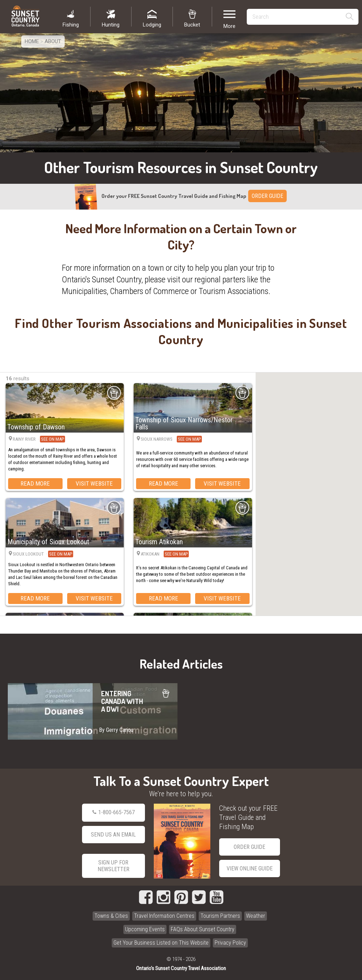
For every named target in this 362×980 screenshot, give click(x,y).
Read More (35, 483)
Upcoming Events (145, 929)
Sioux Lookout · (43, 554)
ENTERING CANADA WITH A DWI (93, 711)
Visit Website (94, 483)
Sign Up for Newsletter (113, 866)
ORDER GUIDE (267, 196)
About (53, 41)
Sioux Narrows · (171, 439)
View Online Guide (250, 868)
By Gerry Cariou (116, 730)
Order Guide (249, 847)
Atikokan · (165, 554)
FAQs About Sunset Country (203, 929)
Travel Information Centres (164, 916)
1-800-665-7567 (113, 812)
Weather (256, 916)
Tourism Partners (220, 916)
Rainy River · (39, 439)
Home (32, 41)
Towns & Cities (111, 916)
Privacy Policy (230, 943)
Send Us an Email (113, 835)
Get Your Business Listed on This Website (161, 943)
